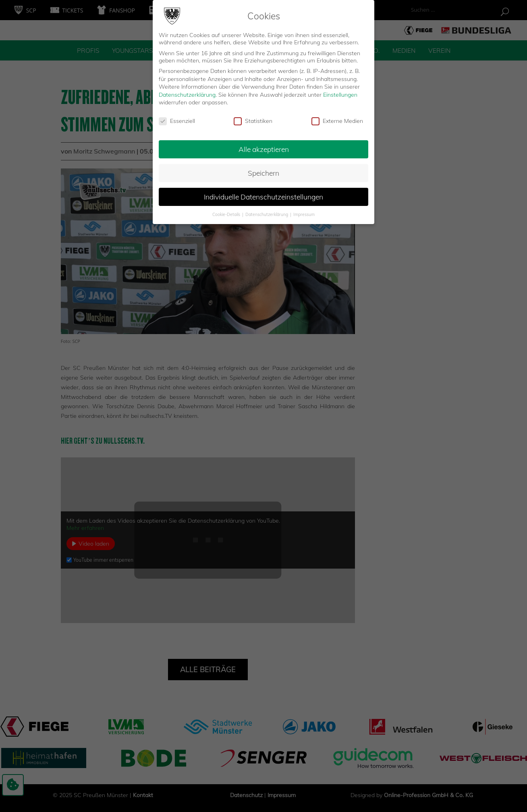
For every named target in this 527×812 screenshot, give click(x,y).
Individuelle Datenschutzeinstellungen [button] (263, 193)
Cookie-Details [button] (227, 210)
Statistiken (253, 117)
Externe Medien (337, 117)
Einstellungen (340, 91)
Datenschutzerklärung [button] (267, 210)
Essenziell (177, 117)
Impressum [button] (304, 210)
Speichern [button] (263, 169)
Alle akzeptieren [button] (264, 145)
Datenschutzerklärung (187, 91)
